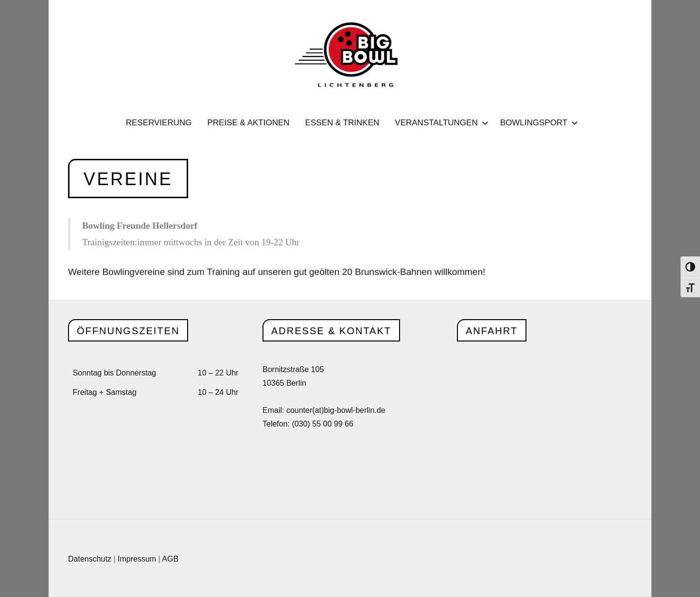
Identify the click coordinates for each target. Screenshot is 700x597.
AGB (170, 559)
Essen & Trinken (342, 123)
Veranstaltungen (439, 123)
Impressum (137, 559)
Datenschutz (90, 559)
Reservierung (159, 123)
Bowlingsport (537, 123)
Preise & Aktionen (248, 123)
